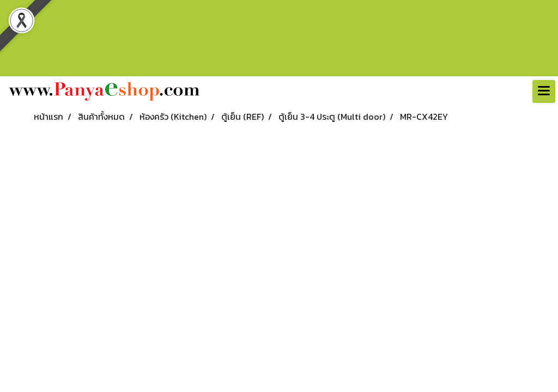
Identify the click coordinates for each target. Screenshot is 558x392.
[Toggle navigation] (544, 91)
